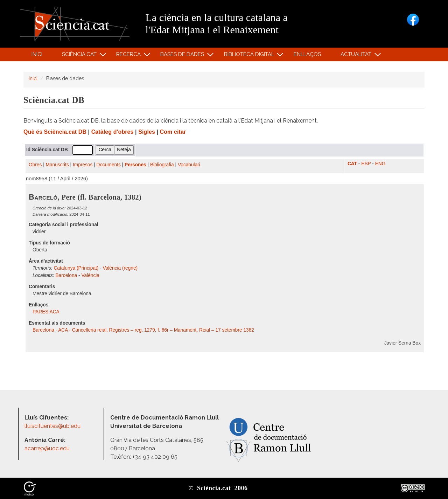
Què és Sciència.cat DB (55, 132)
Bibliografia (162, 165)
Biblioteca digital (250, 56)
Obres (35, 165)
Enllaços (307, 54)
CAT (352, 164)
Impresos (83, 165)
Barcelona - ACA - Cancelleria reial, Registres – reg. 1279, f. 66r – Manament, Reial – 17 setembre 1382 (143, 330)
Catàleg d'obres (113, 132)
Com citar (173, 132)
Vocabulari (189, 165)
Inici (37, 54)
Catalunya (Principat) (76, 268)
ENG (380, 164)
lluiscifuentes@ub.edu (53, 426)
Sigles (147, 132)
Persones (135, 165)
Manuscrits (57, 165)
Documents (109, 165)
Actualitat (357, 56)
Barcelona (66, 275)
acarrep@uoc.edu (47, 448)
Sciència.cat (80, 56)
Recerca (130, 56)
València (90, 275)
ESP (366, 164)
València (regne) (120, 268)
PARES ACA (47, 312)
